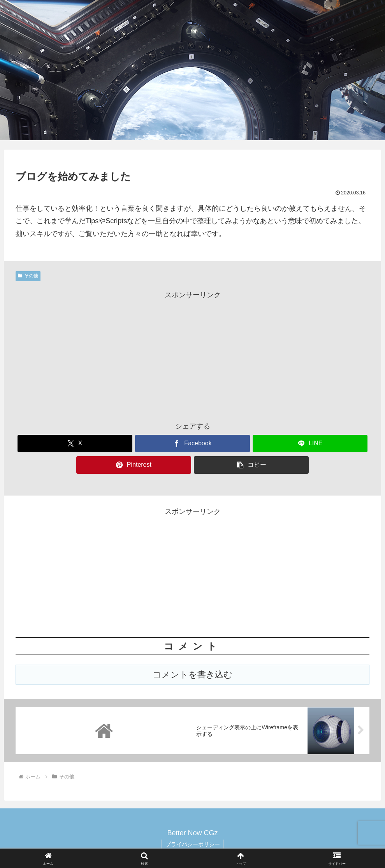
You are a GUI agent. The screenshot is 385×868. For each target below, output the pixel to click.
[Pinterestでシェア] (134, 465)
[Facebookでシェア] (192, 444)
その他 (28, 276)
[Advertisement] (192, 356)
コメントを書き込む (192, 675)
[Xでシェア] (75, 444)
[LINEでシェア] (310, 444)
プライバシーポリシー (193, 844)
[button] (251, 465)
